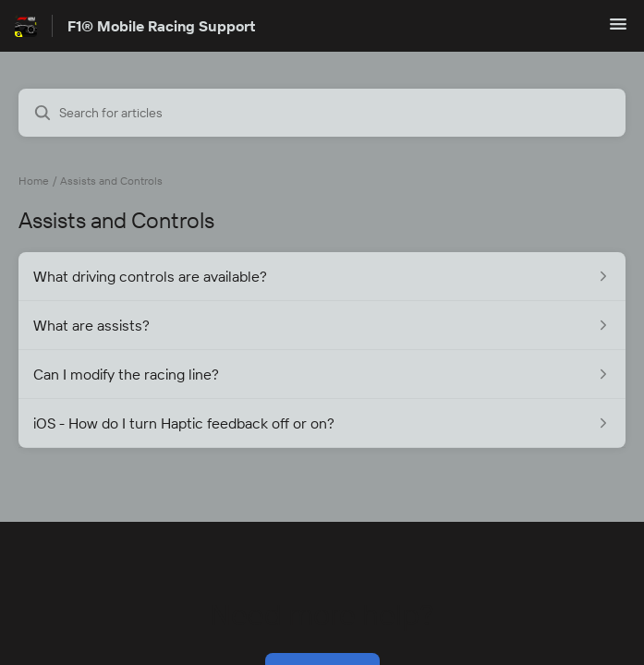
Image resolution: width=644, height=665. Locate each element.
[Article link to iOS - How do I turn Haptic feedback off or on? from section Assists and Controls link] (322, 423)
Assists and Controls (111, 181)
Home (34, 181)
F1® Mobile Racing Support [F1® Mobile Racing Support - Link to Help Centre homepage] (162, 26)
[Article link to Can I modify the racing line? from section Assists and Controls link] (322, 374)
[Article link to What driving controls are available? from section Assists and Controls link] (322, 276)
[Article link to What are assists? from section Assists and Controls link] (322, 325)
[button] (618, 30)
